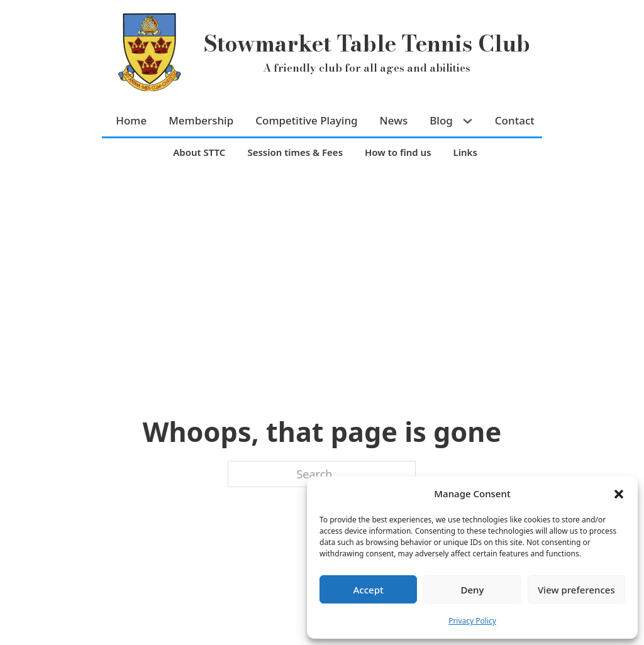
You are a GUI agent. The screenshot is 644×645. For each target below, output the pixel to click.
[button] (619, 494)
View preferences (576, 590)
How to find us (398, 152)
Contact (515, 120)
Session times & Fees (295, 152)
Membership (201, 120)
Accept (369, 590)
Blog (441, 120)
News (394, 120)
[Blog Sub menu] (469, 121)
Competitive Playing (306, 120)
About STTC (199, 152)
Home (131, 120)
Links (465, 152)
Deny (473, 590)
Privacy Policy (472, 621)
